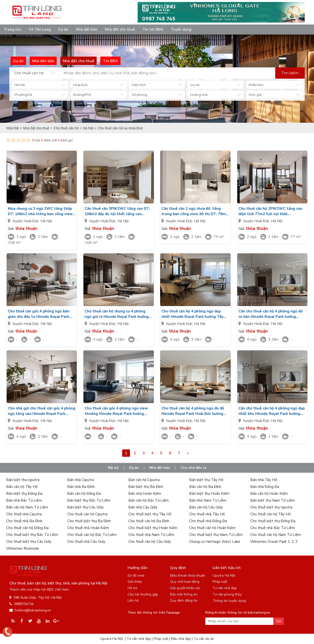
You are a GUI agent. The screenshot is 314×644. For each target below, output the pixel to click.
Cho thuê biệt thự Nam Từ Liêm (216, 535)
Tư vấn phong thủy (227, 594)
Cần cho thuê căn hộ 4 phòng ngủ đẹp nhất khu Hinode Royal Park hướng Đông (272, 411)
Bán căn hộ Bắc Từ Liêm (149, 500)
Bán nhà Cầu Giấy (143, 507)
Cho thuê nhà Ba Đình (24, 521)
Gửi (279, 621)
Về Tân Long (40, 29)
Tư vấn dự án (204, 639)
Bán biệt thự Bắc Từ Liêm (89, 500)
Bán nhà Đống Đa (265, 487)
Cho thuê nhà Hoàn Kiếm (88, 528)
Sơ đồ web (136, 576)
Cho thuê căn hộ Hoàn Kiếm (212, 528)
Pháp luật (220, 582)
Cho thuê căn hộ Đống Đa (27, 528)
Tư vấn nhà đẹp (225, 588)
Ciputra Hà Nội (224, 576)
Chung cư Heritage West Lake (215, 542)
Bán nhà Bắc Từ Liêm (24, 500)
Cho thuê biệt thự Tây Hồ (150, 514)
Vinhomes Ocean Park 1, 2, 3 (274, 542)
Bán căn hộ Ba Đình (205, 487)
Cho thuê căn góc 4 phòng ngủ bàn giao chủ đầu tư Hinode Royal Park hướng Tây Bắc (39, 314)
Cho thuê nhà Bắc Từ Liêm (273, 528)
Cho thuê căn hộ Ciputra (87, 514)
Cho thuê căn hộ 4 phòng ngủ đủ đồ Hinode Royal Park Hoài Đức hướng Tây (193, 411)
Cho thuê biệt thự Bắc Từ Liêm (32, 535)
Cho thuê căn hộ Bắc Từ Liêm (92, 535)
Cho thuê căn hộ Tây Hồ (270, 514)
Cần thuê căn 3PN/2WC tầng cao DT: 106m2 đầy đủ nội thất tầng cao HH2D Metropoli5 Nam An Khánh (117, 211)
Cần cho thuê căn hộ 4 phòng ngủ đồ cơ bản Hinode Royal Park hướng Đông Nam (271, 314)
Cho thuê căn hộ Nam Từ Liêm (276, 535)
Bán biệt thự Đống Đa (24, 494)
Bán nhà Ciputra (81, 480)
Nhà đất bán (87, 29)
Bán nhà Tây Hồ (264, 480)
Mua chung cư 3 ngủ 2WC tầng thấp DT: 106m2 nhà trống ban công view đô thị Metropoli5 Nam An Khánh (40, 211)
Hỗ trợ (132, 588)
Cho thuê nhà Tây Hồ (207, 514)
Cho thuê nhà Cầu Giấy (86, 542)
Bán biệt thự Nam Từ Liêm (273, 500)
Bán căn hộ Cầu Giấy (206, 507)
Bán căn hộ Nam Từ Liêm (27, 507)
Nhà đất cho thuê (120, 29)
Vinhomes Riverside (23, 548)
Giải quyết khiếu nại (185, 588)
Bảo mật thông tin (184, 594)
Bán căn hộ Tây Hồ (22, 487)
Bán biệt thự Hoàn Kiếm (209, 494)
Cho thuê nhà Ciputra (24, 514)
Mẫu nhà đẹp (181, 639)
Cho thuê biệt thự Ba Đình (89, 521)
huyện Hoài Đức (26, 221)
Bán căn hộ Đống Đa (84, 494)
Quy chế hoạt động (185, 582)
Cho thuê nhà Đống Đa (208, 521)
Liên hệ (133, 601)
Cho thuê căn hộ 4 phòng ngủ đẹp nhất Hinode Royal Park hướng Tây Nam (192, 314)
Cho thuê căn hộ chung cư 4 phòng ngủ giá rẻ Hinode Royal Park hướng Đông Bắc (117, 314)
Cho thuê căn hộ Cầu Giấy (150, 542)
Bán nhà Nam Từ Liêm (208, 500)
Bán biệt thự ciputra (23, 480)
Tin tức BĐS (153, 29)
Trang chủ (13, 29)
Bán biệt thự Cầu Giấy (85, 507)
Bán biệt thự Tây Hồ (206, 480)
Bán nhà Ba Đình (81, 487)
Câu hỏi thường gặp (143, 594)
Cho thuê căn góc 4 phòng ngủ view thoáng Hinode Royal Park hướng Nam (116, 411)
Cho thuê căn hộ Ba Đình (149, 521)
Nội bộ (113, 468)
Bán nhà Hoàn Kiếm (145, 494)
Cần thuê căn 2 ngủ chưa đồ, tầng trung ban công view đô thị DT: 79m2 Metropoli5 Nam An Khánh (195, 211)
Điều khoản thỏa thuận (188, 576)
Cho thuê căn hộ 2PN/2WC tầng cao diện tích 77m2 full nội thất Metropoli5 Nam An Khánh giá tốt (270, 211)
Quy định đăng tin (184, 601)
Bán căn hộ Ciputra (144, 480)
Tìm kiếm (290, 73)
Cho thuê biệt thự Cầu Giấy (29, 542)
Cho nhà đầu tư (193, 468)
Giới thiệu (135, 582)
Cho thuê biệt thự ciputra (271, 507)
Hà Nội (46, 221)
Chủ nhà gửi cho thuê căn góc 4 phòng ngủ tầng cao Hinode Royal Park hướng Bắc (42, 411)
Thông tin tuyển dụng (229, 601)
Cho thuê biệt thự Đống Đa (273, 521)
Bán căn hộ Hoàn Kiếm (269, 494)
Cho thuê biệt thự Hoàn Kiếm (153, 528)
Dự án (63, 29)
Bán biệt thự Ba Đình (146, 487)
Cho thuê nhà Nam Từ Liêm (151, 535)
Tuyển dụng (181, 29)
